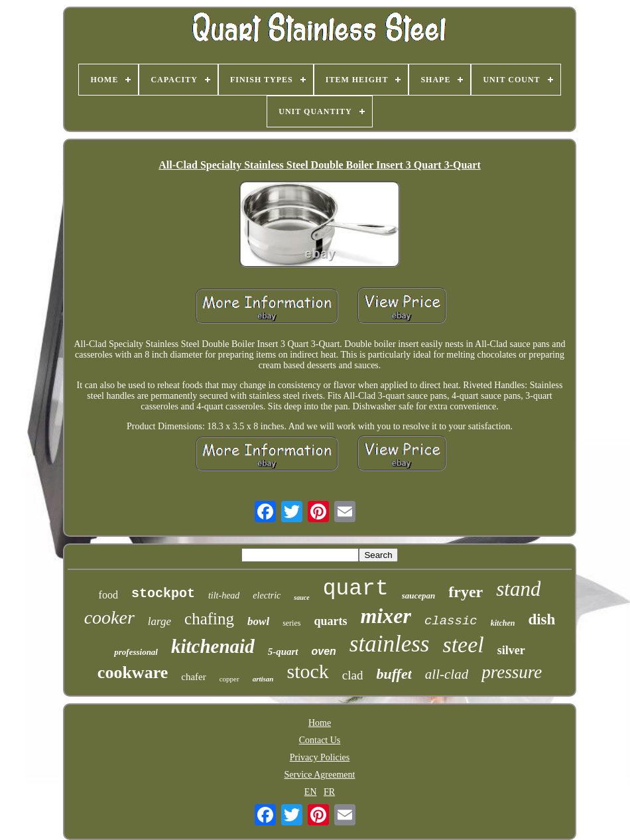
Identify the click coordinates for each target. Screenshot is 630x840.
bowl (258, 621)
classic (451, 621)
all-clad (447, 674)
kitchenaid (213, 646)
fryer (466, 592)
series (291, 623)
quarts (330, 621)
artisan (263, 679)
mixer (385, 616)
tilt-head (224, 595)
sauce (301, 597)
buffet (394, 674)
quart (356, 589)
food (108, 595)
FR (329, 792)
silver (511, 650)
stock (307, 671)
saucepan (419, 595)
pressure (512, 672)
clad (353, 675)
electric (267, 595)
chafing (209, 619)
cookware (133, 672)
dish (541, 619)
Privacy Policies (320, 757)
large (159, 621)
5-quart (283, 652)
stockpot (163, 594)
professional (136, 652)
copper (229, 679)
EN (311, 792)
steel (463, 645)
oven (324, 651)
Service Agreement (320, 775)
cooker (109, 617)
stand (518, 589)
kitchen (503, 623)
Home (320, 723)
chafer (193, 677)
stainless (390, 644)
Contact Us (320, 740)
